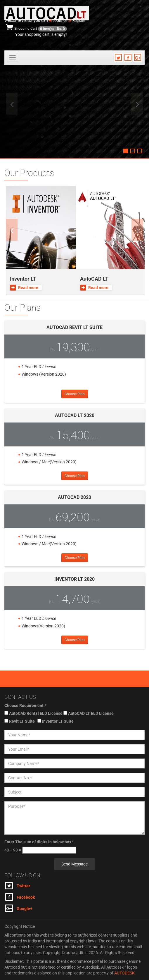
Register (77, 21)
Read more (24, 288)
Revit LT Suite (22, 721)
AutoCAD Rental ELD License (36, 713)
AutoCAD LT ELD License (91, 713)
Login (56, 21)
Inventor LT (23, 279)
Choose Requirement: (25, 705)
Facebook (20, 897)
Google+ (19, 908)
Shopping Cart (36, 29)
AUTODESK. (125, 973)
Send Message (74, 864)
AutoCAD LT (94, 279)
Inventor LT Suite (58, 721)
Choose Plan (75, 394)
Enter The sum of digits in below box (38, 842)
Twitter (18, 886)
